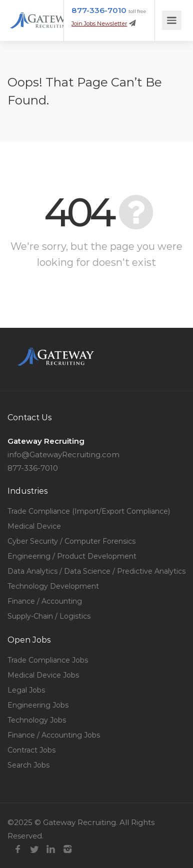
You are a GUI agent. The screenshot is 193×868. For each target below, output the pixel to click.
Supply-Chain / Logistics (49, 616)
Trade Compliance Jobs (48, 660)
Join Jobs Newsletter (99, 23)
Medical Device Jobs (43, 675)
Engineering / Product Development (72, 556)
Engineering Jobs (38, 705)
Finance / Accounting (45, 601)
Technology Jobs (37, 720)
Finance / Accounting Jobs (54, 735)
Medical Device (34, 526)
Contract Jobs (31, 750)
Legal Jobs (26, 690)
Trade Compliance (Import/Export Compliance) (89, 511)
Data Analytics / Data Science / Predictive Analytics (96, 571)
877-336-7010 (99, 10)
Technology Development (53, 586)
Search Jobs (28, 765)
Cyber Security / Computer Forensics (71, 541)
